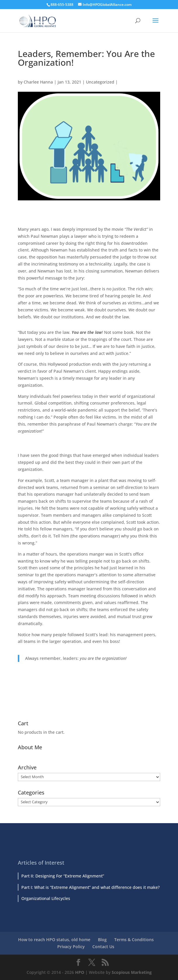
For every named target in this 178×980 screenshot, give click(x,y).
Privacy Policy (71, 947)
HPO (80, 972)
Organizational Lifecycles (46, 898)
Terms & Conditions (134, 940)
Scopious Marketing (132, 972)
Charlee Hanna (38, 82)
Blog (102, 940)
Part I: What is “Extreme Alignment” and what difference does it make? (90, 887)
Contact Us (103, 947)
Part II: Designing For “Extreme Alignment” (63, 876)
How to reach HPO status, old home (54, 940)
